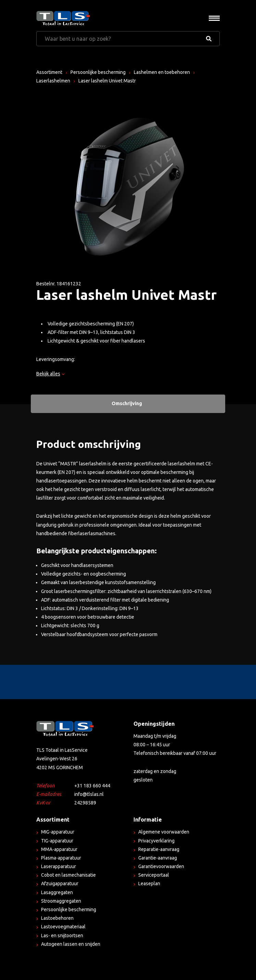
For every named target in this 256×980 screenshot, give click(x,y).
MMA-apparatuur (59, 849)
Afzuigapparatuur (60, 884)
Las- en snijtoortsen (62, 936)
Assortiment (49, 72)
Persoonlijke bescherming (98, 72)
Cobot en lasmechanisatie (68, 875)
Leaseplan (149, 884)
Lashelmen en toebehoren (162, 72)
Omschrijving (127, 403)
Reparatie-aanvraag (159, 849)
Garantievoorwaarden (161, 866)
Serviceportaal (154, 875)
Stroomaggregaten (61, 901)
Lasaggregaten (57, 892)
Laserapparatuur (59, 866)
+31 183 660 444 (92, 786)
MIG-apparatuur (58, 832)
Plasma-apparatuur (61, 858)
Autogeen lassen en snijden (71, 944)
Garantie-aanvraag (158, 858)
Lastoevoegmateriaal (63, 927)
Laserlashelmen (53, 81)
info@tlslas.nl (89, 794)
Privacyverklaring (156, 841)
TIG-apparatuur (57, 841)
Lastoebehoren (57, 918)
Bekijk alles (50, 374)
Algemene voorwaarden (164, 832)
